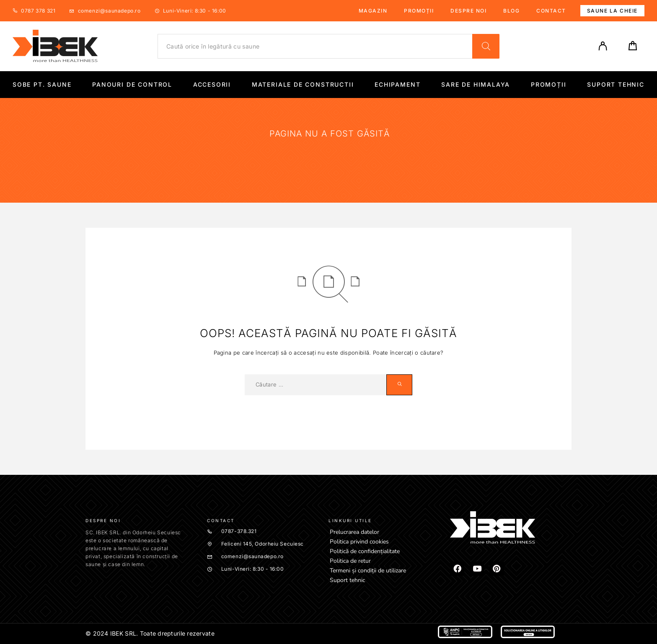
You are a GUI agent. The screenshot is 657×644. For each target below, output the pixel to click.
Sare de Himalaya (476, 85)
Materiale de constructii (303, 85)
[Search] (486, 46)
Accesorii (212, 85)
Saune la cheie (612, 11)
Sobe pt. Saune (42, 85)
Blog (511, 11)
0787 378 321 (38, 11)
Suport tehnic (616, 85)
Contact (551, 11)
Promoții (419, 11)
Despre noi (468, 11)
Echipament (397, 85)
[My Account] (603, 46)
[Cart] (633, 48)
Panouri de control (132, 85)
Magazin (373, 11)
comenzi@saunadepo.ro (109, 11)
